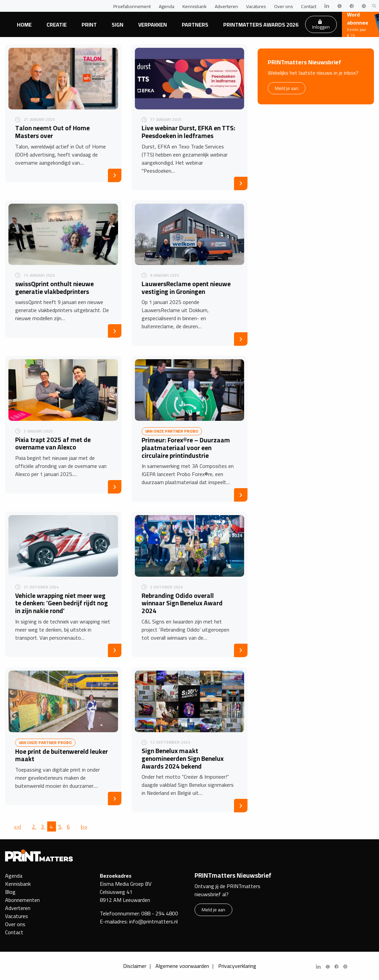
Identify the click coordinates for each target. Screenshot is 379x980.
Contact (309, 6)
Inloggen (321, 25)
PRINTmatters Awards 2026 (261, 25)
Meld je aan (287, 88)
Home (24, 25)
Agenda (167, 6)
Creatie (57, 25)
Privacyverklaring (237, 966)
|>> (84, 826)
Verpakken (153, 25)
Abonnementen (22, 900)
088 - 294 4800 (160, 913)
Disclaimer (135, 966)
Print (89, 25)
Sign (118, 25)
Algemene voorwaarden (182, 966)
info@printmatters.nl (153, 921)
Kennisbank (195, 6)
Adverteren (226, 6)
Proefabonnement (132, 6)
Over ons (284, 6)
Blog (10, 892)
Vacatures (256, 6)
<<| (17, 826)
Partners (195, 25)
